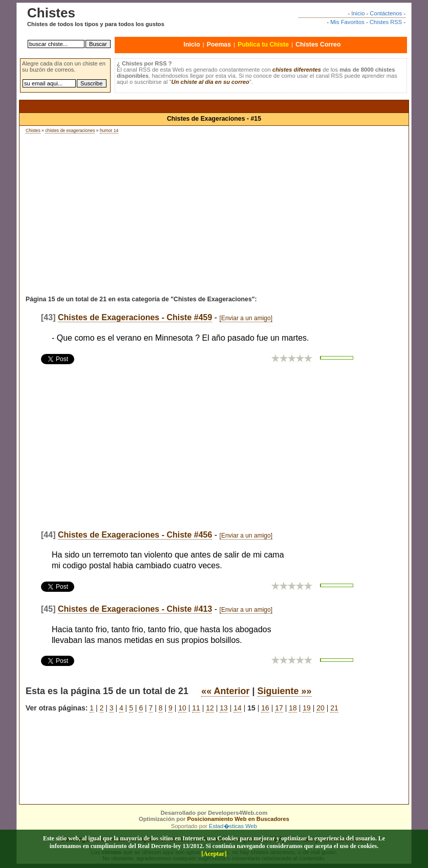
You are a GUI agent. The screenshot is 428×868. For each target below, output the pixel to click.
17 (279, 708)
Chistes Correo (318, 44)
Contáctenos (386, 13)
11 (196, 708)
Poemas (219, 44)
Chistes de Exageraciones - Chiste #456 (135, 535)
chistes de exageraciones (70, 130)
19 (307, 708)
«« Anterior (225, 691)
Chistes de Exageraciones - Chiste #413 (135, 609)
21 (334, 708)
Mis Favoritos (347, 22)
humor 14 (109, 130)
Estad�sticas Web (233, 826)
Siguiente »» (285, 691)
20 (320, 708)
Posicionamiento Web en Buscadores (238, 819)
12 (210, 708)
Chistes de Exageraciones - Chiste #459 (135, 317)
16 (265, 708)
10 (182, 708)
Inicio (358, 13)
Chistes (33, 130)
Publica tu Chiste (263, 44)
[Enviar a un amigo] (246, 318)
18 (293, 708)
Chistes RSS (386, 22)
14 (238, 708)
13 (224, 708)
